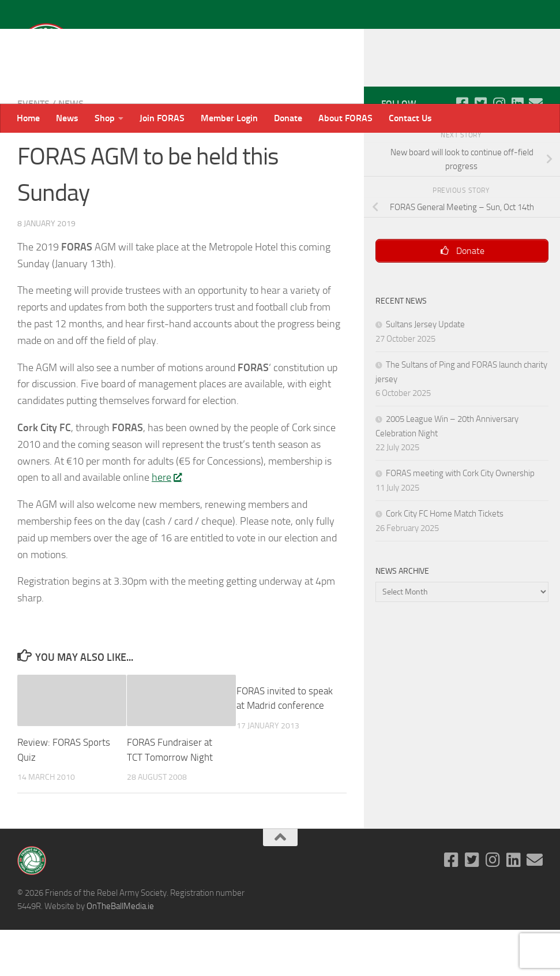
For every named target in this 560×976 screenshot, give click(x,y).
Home (28, 118)
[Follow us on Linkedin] (517, 149)
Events (33, 150)
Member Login (229, 118)
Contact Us (410, 118)
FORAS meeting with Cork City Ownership (460, 520)
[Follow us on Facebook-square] (462, 149)
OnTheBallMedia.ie (120, 952)
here (166, 523)
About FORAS (345, 118)
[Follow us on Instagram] (499, 149)
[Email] (536, 149)
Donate (288, 118)
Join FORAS (162, 118)
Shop (105, 118)
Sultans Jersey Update (425, 371)
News (67, 118)
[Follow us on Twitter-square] (480, 149)
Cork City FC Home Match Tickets (445, 560)
